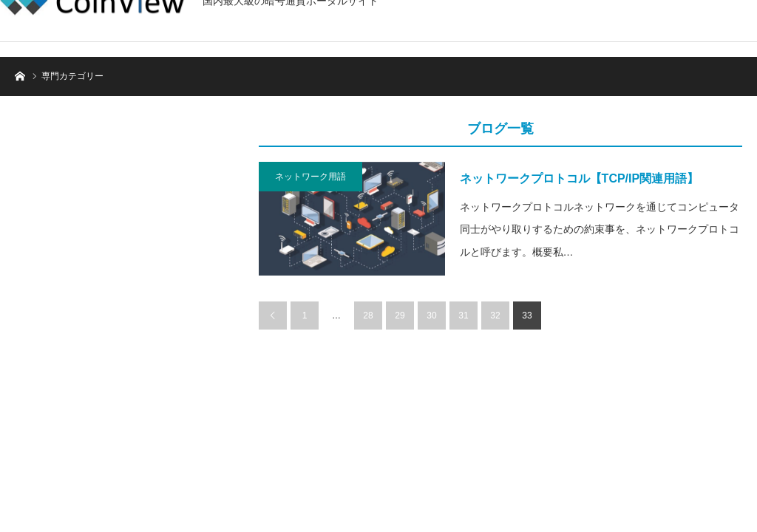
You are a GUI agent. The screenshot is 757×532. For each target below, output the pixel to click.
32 (495, 316)
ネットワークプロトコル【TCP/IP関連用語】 (580, 178)
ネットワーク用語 (310, 177)
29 (400, 316)
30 (431, 316)
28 (368, 316)
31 (463, 316)
